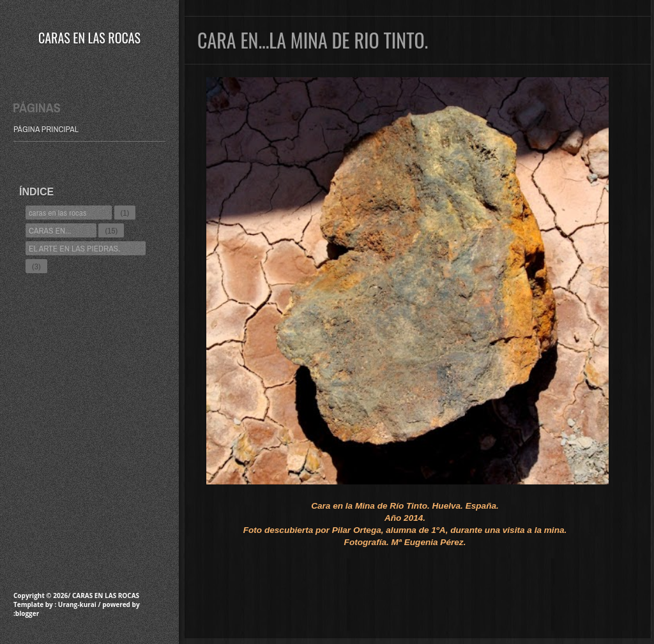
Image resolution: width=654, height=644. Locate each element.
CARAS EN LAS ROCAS (89, 38)
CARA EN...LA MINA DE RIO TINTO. (313, 40)
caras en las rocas (57, 213)
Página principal (46, 129)
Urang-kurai (77, 604)
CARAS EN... (50, 230)
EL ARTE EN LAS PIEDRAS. (74, 248)
